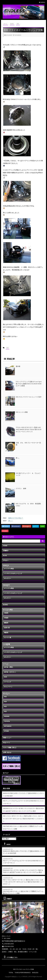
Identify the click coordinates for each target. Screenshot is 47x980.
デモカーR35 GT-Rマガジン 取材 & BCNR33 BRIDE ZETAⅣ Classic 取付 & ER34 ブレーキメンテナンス (29, 429)
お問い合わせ (7, 752)
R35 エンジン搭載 (22, 412)
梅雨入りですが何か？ (16, 518)
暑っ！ (11, 521)
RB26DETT (6, 585)
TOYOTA (7, 721)
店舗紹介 (6, 551)
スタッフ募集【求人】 (10, 748)
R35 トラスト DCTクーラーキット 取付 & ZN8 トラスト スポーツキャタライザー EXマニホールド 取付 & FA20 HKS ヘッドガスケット (23, 819)
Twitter (6, 526)
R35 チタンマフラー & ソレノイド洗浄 (29, 397)
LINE (42, 526)
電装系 (6, 633)
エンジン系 (8, 637)
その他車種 (6, 644)
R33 (5, 706)
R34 (5, 702)
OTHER (6, 731)
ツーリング (8, 682)
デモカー (6, 560)
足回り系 (7, 628)
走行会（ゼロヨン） (10, 672)
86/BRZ (5, 605)
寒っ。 (18, 458)
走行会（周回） (9, 667)
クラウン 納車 (21, 488)
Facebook (16, 526)
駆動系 (6, 623)
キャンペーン (8, 687)
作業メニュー (7, 738)
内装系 (6, 613)
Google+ (27, 526)
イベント (6, 664)
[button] (22, 17)
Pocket (5, 531)
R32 (5, 711)
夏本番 (18, 366)
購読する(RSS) (8, 537)
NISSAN (7, 716)
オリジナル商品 (9, 569)
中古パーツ (6, 743)
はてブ (36, 526)
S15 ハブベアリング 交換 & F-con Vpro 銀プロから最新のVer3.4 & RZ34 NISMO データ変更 (29, 384)
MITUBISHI (8, 726)
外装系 (6, 618)
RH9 (6, 677)
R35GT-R (6, 565)
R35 (8, 348)
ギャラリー (8, 578)
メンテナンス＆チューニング (13, 573)
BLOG (5, 555)
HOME (5, 546)
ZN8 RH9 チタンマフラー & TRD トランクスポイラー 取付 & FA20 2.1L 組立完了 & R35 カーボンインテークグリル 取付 (23, 871)
